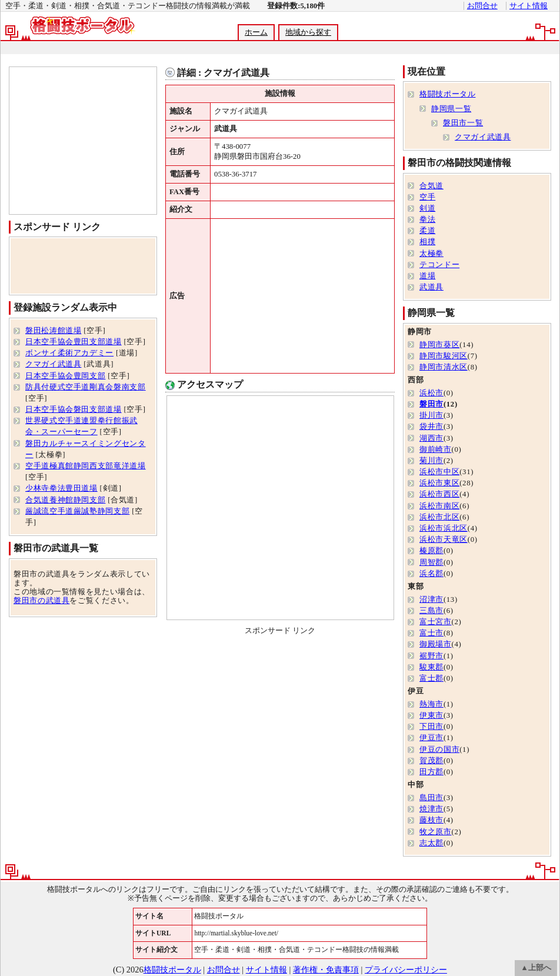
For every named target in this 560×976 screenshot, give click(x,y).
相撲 (427, 242)
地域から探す (308, 32)
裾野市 (431, 656)
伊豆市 (431, 738)
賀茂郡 (431, 761)
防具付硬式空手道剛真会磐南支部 (86, 387)
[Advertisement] (279, 48)
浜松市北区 (439, 517)
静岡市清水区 (444, 367)
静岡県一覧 (451, 109)
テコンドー (439, 265)
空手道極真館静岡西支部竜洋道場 (86, 466)
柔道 (427, 231)
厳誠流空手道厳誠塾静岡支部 (77, 511)
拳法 (427, 219)
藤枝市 (431, 820)
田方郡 (431, 772)
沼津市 (431, 599)
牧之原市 (436, 832)
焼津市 (431, 809)
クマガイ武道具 (53, 364)
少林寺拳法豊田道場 (61, 488)
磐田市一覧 (463, 123)
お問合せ (482, 6)
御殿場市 (436, 644)
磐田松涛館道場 (53, 331)
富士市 (431, 633)
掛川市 (431, 415)
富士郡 (431, 678)
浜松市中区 (439, 472)
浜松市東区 (439, 483)
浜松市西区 (439, 494)
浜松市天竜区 (444, 539)
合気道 (431, 186)
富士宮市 (436, 622)
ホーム (256, 32)
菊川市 (431, 461)
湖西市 (431, 438)
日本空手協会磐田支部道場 (74, 409)
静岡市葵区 (439, 345)
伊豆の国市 (439, 750)
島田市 (431, 798)
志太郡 (431, 843)
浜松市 (431, 393)
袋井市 (431, 427)
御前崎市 (436, 449)
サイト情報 (529, 6)
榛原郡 (431, 551)
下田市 (431, 727)
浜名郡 (431, 574)
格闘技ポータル (447, 94)
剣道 (427, 208)
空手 (427, 197)
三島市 (431, 611)
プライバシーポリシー (406, 970)
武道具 (431, 287)
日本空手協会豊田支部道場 (74, 342)
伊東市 (431, 715)
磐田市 (431, 404)
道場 (427, 276)
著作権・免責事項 (326, 970)
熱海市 (431, 704)
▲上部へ (536, 968)
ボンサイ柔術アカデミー (69, 353)
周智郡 (431, 562)
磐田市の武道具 (41, 601)
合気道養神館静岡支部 (65, 500)
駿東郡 (431, 667)
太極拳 (431, 254)
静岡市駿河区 (444, 356)
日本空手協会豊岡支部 (65, 376)
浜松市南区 (439, 506)
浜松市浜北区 (444, 528)
